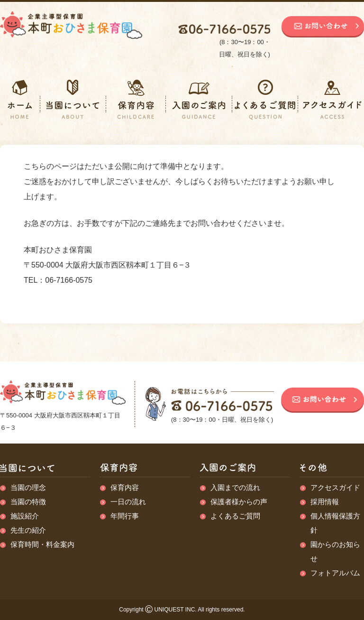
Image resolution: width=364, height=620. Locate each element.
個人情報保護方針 (335, 523)
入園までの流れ (235, 487)
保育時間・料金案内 (42, 544)
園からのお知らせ (335, 551)
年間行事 (125, 516)
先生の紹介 (28, 530)
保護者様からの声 (239, 502)
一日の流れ (128, 502)
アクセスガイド (335, 487)
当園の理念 (28, 487)
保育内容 (125, 487)
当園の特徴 (28, 502)
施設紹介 (25, 516)
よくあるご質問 (235, 516)
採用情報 (325, 502)
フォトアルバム (335, 573)
